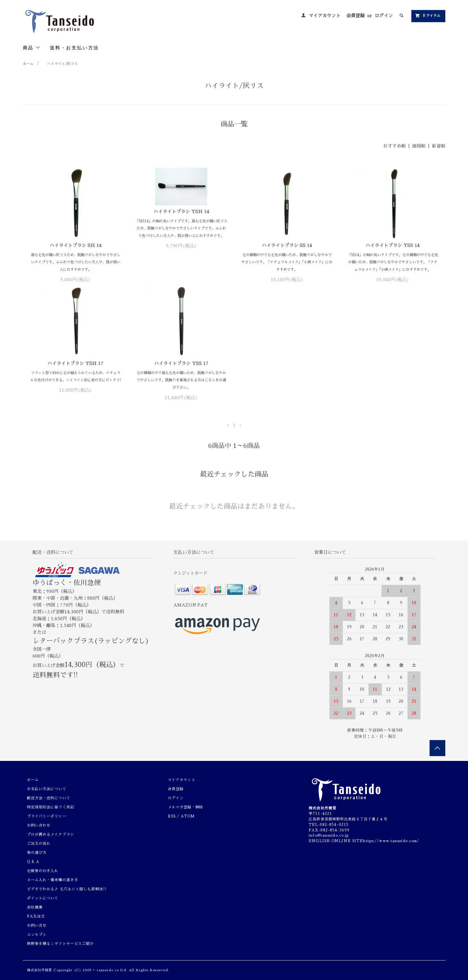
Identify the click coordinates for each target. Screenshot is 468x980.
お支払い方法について (47, 789)
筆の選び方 (37, 853)
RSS (172, 816)
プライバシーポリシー (47, 816)
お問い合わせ (39, 825)
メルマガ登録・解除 (186, 807)
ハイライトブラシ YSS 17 (181, 363)
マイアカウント (325, 16)
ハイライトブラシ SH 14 (76, 245)
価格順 (419, 146)
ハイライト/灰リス (62, 64)
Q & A (33, 862)
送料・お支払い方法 (74, 48)
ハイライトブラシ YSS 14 (393, 245)
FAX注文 (36, 916)
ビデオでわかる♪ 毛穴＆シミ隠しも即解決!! (67, 889)
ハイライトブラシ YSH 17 (75, 363)
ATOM (188, 816)
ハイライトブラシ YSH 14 (181, 212)
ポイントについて (43, 898)
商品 (32, 48)
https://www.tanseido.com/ (391, 841)
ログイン (384, 16)
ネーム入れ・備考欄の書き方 (53, 880)
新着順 (439, 146)
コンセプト (37, 935)
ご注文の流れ (39, 844)
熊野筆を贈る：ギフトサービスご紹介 (60, 944)
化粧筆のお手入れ (43, 871)
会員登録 (355, 16)
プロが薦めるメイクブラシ (51, 835)
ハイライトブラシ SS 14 (287, 245)
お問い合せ (37, 926)
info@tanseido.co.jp (329, 836)
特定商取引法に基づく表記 (51, 807)
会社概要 (35, 907)
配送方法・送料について (49, 798)
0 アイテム (428, 16)
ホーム (28, 64)
